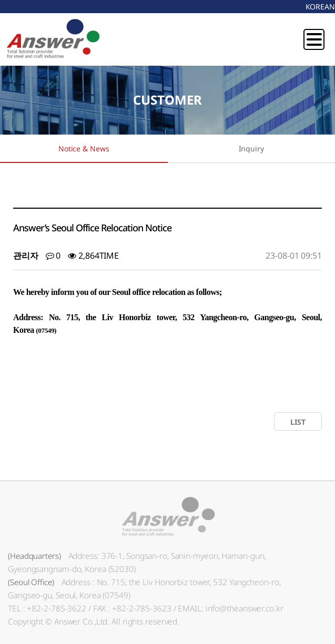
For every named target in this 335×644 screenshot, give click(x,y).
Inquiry (251, 149)
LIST (298, 422)
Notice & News (84, 149)
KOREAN (320, 7)
